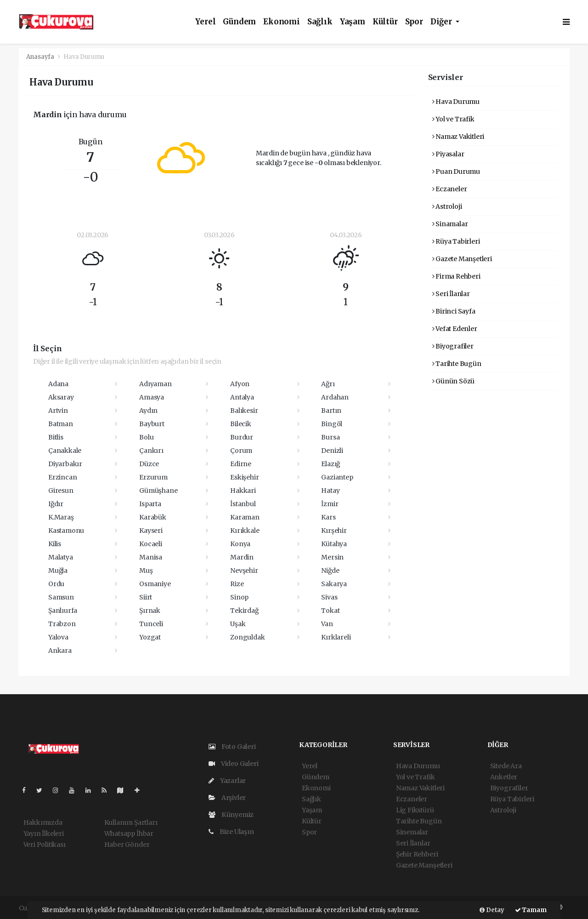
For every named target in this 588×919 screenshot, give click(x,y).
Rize (237, 584)
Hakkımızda (43, 822)
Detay (492, 910)
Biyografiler (453, 346)
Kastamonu (66, 531)
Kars (328, 517)
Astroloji (447, 206)
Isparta (150, 504)
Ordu (56, 584)
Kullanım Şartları (131, 822)
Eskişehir (244, 477)
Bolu (146, 437)
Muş (146, 571)
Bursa (330, 437)
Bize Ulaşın (231, 832)
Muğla (58, 571)
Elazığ (331, 464)
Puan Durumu (456, 171)
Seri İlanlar (451, 294)
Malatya (61, 557)
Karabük (153, 517)
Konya (240, 544)
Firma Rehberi (456, 276)
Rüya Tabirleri (456, 241)
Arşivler (227, 798)
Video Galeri (233, 764)
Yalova (58, 637)
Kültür (385, 22)
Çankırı (151, 451)
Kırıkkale (245, 531)
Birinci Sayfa (454, 311)
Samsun (61, 597)
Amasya (152, 397)
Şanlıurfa (63, 611)
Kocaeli (151, 544)
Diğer (442, 22)
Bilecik (241, 424)
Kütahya (334, 544)
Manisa (151, 557)
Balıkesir (244, 411)
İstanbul (243, 504)
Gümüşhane (158, 491)
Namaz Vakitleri (458, 137)
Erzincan (62, 477)
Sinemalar (412, 832)
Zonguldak (247, 637)
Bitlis (56, 437)
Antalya (242, 397)
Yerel (205, 22)
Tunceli (151, 624)
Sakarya (334, 584)
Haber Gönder (127, 845)
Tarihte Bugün (457, 364)
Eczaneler (450, 189)
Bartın (331, 411)
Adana (58, 384)
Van (327, 624)
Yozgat (150, 637)
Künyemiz (231, 815)
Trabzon (62, 624)
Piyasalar (448, 154)
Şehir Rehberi (417, 854)
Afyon (240, 384)
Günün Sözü (454, 381)
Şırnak (150, 611)
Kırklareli (336, 637)
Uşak (238, 624)
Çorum (241, 451)
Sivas (329, 597)
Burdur (242, 437)
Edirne (241, 464)
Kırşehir (334, 531)
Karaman (245, 517)
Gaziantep (337, 477)
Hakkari (243, 491)
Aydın (148, 411)
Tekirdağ (244, 611)
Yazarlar (227, 781)
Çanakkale (65, 451)
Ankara (60, 651)
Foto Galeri (232, 747)
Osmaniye (155, 584)
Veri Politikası (45, 845)
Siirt (146, 597)
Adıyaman (155, 384)
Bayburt (152, 424)
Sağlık (320, 22)
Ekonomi (282, 22)
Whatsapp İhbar (129, 833)
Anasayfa (41, 57)
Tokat (330, 611)
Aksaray (61, 397)
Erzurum (153, 477)
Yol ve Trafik (453, 119)
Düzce (149, 464)
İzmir (330, 504)
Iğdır (56, 504)
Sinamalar (450, 224)
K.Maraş (61, 517)
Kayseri (151, 531)
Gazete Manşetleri (462, 259)
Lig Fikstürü (415, 810)
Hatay (330, 491)
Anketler (504, 777)
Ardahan (335, 397)
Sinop (239, 597)
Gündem (239, 22)
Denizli (332, 451)
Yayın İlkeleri (44, 833)
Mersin (332, 557)
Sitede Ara (506, 766)
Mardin (242, 557)
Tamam (531, 910)
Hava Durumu (84, 57)
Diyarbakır (65, 464)
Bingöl (332, 424)
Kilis (55, 544)
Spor (414, 22)
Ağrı (328, 384)
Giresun (61, 491)
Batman (61, 424)
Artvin (58, 411)
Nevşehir (244, 571)
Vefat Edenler (455, 329)
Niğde (330, 571)
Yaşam (353, 22)
